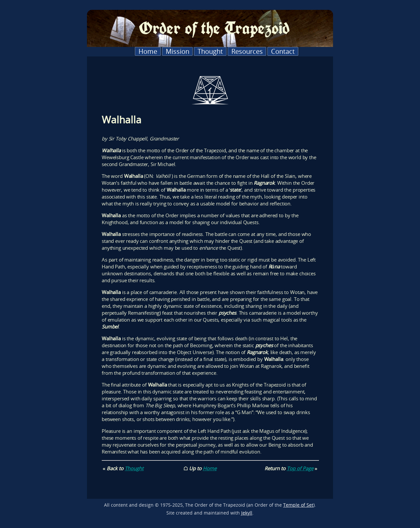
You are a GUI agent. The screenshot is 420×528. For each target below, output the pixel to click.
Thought (210, 51)
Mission (178, 51)
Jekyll (247, 513)
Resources (247, 51)
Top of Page (300, 468)
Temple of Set (298, 505)
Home (148, 51)
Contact (283, 51)
